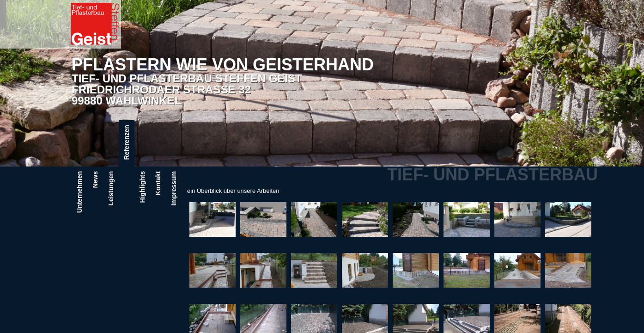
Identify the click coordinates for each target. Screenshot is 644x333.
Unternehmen (79, 192)
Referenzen (127, 142)
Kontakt (158, 183)
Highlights (142, 187)
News (95, 180)
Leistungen (111, 188)
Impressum (174, 188)
